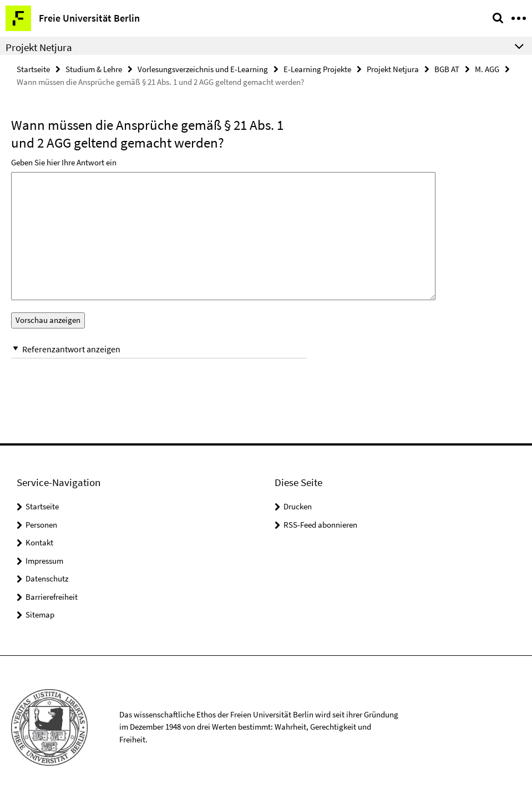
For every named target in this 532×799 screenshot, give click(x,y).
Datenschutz (47, 578)
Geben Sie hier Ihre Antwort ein (64, 162)
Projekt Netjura (393, 69)
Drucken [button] (298, 506)
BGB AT (447, 69)
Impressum (44, 561)
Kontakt (39, 542)
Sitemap (40, 615)
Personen (41, 525)
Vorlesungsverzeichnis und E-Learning (203, 69)
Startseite (33, 69)
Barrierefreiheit (52, 597)
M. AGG (487, 69)
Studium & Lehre (94, 69)
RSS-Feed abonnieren (320, 525)
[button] (159, 349)
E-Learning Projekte (317, 69)
